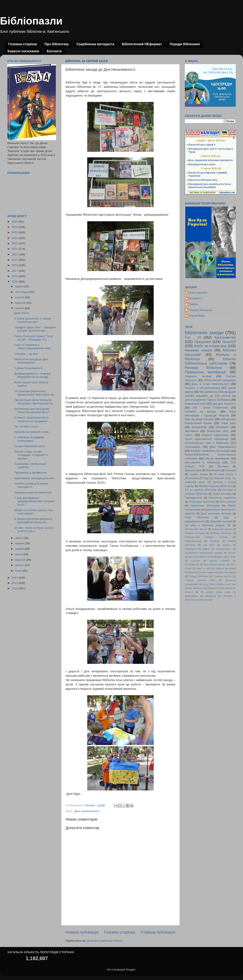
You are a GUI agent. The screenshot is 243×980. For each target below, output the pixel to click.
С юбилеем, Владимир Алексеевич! (29, 439)
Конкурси (231, 470)
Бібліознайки (213, 470)
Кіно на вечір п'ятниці (199, 419)
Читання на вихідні (200, 412)
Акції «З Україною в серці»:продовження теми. (33, 347)
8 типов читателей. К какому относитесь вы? (33, 320)
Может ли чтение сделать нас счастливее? (34, 512)
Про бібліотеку (57, 44)
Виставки (223, 466)
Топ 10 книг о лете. (27, 426)
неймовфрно (191, 596)
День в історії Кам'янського (210, 384)
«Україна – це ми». (26, 354)
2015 (15, 282)
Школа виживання (217, 458)
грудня (20, 286)
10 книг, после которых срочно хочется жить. (34, 529)
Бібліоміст (222, 427)
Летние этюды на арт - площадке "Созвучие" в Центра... (31, 455)
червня (20, 543)
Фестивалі (191, 431)
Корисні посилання (23, 51)
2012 (15, 588)
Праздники (203, 342)
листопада (22, 292)
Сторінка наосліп (223, 576)
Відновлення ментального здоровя (204, 553)
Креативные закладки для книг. (34, 478)
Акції (206, 478)
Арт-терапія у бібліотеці (202, 462)
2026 (15, 222)
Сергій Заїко (197, 316)
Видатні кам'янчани (215, 435)
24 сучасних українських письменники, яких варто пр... (35, 393)
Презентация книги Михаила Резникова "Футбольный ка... (35, 402)
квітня (19, 554)
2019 (15, 260)
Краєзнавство (225, 337)
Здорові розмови (219, 561)
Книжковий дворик (222, 529)
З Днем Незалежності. (29, 368)
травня (20, 549)
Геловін (232, 553)
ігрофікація (191, 549)
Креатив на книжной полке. (32, 432)
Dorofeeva (195, 298)
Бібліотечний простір (196, 529)
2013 (15, 583)
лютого (20, 565)
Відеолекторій (193, 470)
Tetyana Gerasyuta (201, 310)
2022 (15, 243)
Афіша (206, 549)
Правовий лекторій (221, 521)
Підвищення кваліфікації (205, 372)
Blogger (131, 970)
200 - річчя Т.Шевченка (210, 408)
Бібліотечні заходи (204, 333)
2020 (15, 254)
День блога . (22, 313)
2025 (15, 227)
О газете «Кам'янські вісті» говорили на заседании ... (33, 419)
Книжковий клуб (195, 404)
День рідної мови (227, 557)
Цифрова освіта (216, 588)
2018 (15, 265)
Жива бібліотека (197, 518)
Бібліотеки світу (218, 431)
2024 (15, 232)
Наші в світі (203, 568)
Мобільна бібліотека (221, 533)
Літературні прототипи (202, 502)
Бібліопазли (31, 21)
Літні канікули (228, 502)
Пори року (228, 423)
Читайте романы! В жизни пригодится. (31, 485)
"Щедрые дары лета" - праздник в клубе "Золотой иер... (35, 329)
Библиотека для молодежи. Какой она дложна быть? (32, 410)
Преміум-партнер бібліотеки (215, 486)
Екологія (195, 561)
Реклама (215, 541)
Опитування (229, 572)
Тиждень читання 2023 (200, 580)
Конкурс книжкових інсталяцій (210, 451)
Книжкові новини (199, 350)
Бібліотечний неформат (220, 380)
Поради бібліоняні (185, 44)
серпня (20, 308)
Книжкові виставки (195, 533)
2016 (15, 276)
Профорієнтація (193, 541)
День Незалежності (87, 811)
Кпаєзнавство (192, 564)
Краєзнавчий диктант (215, 564)
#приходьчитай (194, 498)
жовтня (20, 297)
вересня (21, 303)
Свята (189, 435)
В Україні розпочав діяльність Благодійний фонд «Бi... (33, 521)
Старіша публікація (158, 932)
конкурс (226, 545)
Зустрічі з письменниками (202, 388)
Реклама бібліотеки (203, 368)
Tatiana (194, 304)
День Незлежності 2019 (201, 557)
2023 (15, 238)
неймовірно (210, 596)
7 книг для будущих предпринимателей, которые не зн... (34, 501)
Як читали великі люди (216, 592)
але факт (209, 545)
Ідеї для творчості (224, 404)
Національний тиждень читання (206, 537)
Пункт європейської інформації (207, 439)
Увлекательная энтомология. (33, 492)
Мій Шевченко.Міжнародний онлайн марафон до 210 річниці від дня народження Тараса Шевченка (210, 396)
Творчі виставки (222, 494)
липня (19, 538)
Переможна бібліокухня (205, 506)
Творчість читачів (198, 376)
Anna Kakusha (198, 293)
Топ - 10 (193, 337)
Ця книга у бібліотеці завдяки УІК (208, 525)
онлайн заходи (199, 474)
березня (21, 560)
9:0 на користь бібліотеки (201, 490)
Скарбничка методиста (95, 44)
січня (19, 571)
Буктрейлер (199, 427)
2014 (15, 578)
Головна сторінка (23, 44)
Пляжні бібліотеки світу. (30, 446)
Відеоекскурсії (224, 549)
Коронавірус (193, 447)
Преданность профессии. (31, 473)
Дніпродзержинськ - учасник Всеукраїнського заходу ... (33, 375)
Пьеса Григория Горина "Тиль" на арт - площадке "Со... (34, 338)
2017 (15, 271)
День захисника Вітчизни (216, 514)
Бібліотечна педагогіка (222, 498)
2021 (15, 249)
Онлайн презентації (209, 572)
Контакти (54, 51)
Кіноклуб (229, 342)
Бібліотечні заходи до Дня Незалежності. (31, 361)
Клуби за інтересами (210, 346)
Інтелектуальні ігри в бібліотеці (207, 443)
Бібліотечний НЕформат (142, 44)
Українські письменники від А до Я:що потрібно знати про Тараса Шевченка (210, 584)
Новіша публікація (82, 932)
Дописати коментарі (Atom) (104, 941)
